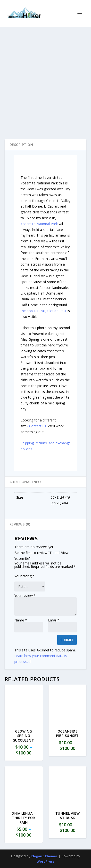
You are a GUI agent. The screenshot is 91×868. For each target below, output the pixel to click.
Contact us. (38, 426)
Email (54, 620)
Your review (25, 596)
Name (21, 620)
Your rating (24, 576)
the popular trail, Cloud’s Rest (44, 311)
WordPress (45, 861)
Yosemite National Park (39, 224)
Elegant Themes (44, 856)
